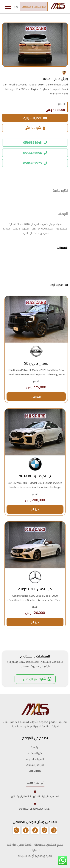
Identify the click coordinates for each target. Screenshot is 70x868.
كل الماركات (35, 753)
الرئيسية (35, 747)
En (16, 7)
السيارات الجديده (35, 759)
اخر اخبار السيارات (35, 765)
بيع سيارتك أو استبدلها (34, 7)
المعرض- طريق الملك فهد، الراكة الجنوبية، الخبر (35, 794)
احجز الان (36, 397)
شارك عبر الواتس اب (35, 679)
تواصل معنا (35, 771)
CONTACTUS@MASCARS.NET (35, 806)
